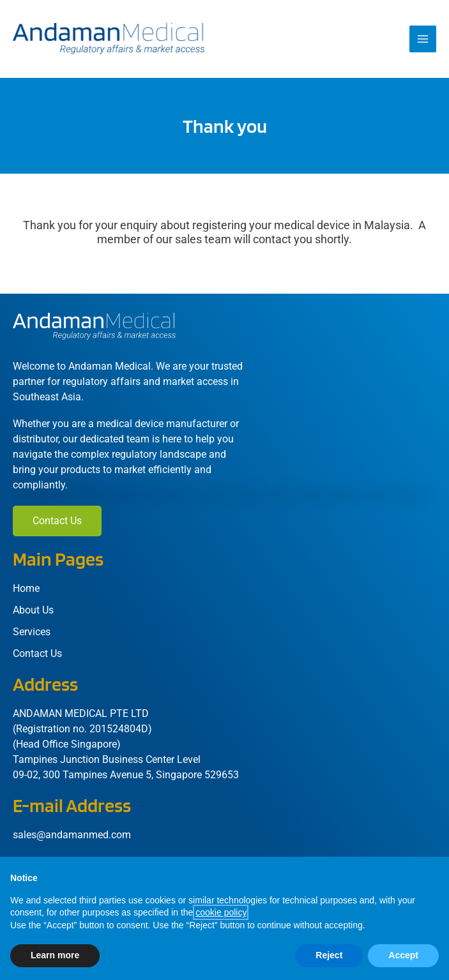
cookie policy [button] (221, 912)
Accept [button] (403, 955)
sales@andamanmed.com (72, 835)
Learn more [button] (55, 955)
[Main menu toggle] (423, 39)
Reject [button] (329, 955)
